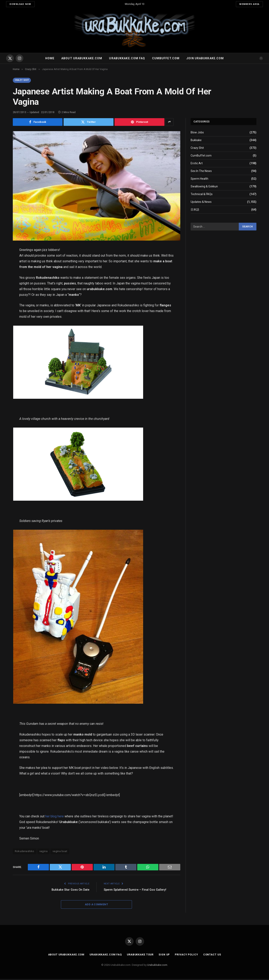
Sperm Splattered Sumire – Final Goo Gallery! (136, 891)
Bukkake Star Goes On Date (69, 891)
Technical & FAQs (202, 194)
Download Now (20, 4)
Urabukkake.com (157, 966)
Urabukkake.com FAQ (127, 58)
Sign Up (165, 956)
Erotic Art (197, 164)
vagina (43, 852)
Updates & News (201, 202)
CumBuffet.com (201, 156)
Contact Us (214, 956)
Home (50, 58)
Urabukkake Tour (140, 956)
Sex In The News (201, 171)
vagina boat (60, 852)
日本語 (195, 210)
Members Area (249, 4)
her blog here (55, 817)
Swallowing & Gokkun (204, 187)
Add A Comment (96, 905)
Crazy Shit (23, 80)
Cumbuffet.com (166, 58)
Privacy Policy (188, 956)
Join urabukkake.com (205, 58)
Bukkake (196, 140)
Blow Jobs (197, 133)
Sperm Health (199, 179)
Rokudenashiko (25, 852)
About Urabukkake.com (82, 58)
